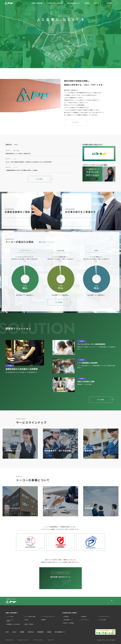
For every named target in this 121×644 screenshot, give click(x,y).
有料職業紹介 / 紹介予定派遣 (13, 624)
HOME (7, 632)
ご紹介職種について (68, 620)
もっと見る (39, 179)
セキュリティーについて (23, 640)
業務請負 (44, 620)
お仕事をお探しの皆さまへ (55, 3)
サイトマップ (51, 640)
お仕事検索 (66, 617)
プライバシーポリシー (38, 640)
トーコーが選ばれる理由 (30, 617)
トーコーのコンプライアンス (48, 617)
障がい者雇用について (74, 3)
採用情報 (110, 3)
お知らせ (96, 3)
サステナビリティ (10, 640)
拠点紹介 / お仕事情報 (69, 623)
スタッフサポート (85, 620)
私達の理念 (76, 122)
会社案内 (87, 3)
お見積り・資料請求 (29, 624)
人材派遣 (26, 620)
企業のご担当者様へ (38, 3)
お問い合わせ (31, 632)
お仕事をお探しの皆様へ (70, 613)
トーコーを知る (10, 617)
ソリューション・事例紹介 (11, 620)
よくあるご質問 (102, 620)
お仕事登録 (83, 617)
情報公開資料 (41, 632)
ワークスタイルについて (104, 617)
